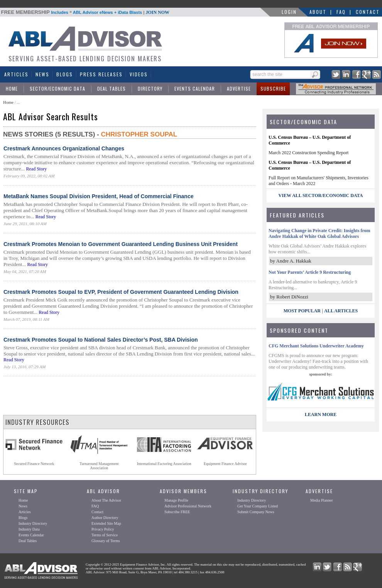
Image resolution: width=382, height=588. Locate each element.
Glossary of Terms (106, 541)
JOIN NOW (157, 12)
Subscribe (273, 88)
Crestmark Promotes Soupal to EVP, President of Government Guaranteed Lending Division (121, 292)
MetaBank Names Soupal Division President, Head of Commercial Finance (98, 196)
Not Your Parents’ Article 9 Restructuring (310, 272)
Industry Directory (33, 523)
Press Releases (101, 74)
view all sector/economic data (321, 195)
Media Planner (322, 500)
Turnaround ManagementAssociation (99, 466)
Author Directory (105, 518)
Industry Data (29, 529)
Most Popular (302, 311)
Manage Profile (176, 500)
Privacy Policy (103, 529)
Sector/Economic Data (57, 88)
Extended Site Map (106, 523)
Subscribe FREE (177, 512)
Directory (150, 88)
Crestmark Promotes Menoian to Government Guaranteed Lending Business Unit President (121, 244)
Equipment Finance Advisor (225, 464)
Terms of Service (105, 535)
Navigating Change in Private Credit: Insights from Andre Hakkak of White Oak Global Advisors (319, 233)
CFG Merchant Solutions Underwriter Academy (316, 346)
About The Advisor (106, 500)
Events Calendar (195, 88)
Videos (139, 74)
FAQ (341, 12)
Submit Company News (256, 512)
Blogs (65, 74)
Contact (368, 12)
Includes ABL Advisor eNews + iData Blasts (85, 12)
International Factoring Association (164, 464)
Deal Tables (112, 88)
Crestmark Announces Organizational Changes (64, 148)
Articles (16, 74)
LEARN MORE (321, 414)
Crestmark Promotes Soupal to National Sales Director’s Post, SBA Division (101, 340)
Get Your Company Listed (258, 506)
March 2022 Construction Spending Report (308, 153)
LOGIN (289, 12)
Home (12, 88)
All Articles (341, 311)
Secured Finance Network (34, 464)
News (42, 74)
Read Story (36, 169)
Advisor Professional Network (188, 506)
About (318, 12)
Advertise (239, 88)
